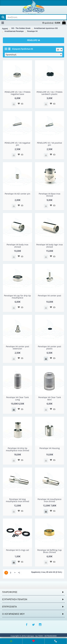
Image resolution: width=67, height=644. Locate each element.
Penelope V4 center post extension (18, 348)
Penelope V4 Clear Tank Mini (50, 398)
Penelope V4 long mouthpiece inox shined (18, 500)
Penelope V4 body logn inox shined (49, 246)
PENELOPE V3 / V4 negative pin (17, 144)
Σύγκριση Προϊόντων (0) (22, 49)
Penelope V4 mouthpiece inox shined (49, 500)
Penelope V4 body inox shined (17, 246)
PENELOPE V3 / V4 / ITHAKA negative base (18, 93)
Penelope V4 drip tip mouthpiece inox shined (18, 449)
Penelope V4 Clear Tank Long (17, 398)
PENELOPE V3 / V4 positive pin (49, 144)
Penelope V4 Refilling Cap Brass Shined (49, 551)
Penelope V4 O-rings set (18, 550)
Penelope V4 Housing (50, 448)
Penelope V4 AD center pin (18, 194)
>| (19, 573)
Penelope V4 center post (49, 296)
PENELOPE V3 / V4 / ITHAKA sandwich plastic (49, 93)
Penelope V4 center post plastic (49, 348)
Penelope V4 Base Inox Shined (49, 195)
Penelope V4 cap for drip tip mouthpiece (17, 297)
